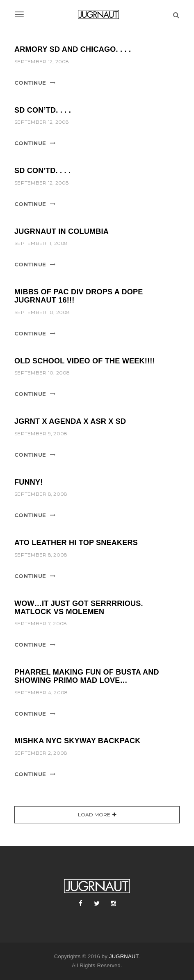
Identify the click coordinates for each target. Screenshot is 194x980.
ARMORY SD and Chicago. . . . (73, 49)
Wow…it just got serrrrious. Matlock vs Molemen (79, 608)
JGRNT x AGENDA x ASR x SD (70, 421)
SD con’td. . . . (43, 110)
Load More (94, 815)
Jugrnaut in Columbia (62, 231)
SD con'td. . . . (42, 171)
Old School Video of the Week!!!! (85, 361)
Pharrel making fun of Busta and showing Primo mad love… (87, 676)
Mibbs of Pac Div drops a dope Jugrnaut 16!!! (79, 296)
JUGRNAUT (124, 956)
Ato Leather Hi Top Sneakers (76, 543)
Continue (30, 83)
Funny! (29, 482)
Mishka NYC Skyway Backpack (78, 741)
